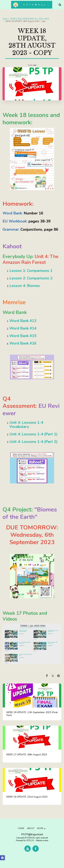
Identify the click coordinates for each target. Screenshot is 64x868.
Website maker (42, 841)
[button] (4, 5)
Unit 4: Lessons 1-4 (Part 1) (33, 434)
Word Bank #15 (23, 336)
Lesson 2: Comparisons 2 (31, 278)
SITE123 (30, 841)
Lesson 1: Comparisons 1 (31, 271)
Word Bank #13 (23, 321)
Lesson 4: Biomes (25, 286)
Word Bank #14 (23, 328)
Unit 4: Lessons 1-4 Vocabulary (26, 425)
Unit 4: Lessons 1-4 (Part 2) (33, 442)
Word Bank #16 (23, 343)
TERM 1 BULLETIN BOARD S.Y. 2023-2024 (30, 19)
